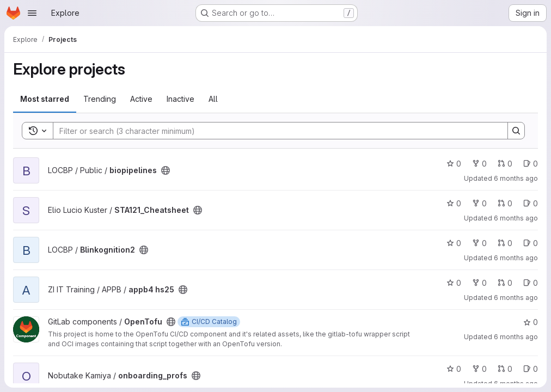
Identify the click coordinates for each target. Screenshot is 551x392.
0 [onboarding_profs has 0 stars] (454, 369)
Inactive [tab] (180, 99)
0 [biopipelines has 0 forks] (479, 164)
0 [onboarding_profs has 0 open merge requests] (505, 369)
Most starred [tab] (45, 99)
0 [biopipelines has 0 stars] (454, 164)
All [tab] (213, 99)
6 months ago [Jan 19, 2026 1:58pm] (516, 178)
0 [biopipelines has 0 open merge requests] (505, 164)
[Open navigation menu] (32, 13)
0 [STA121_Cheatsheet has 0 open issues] (531, 203)
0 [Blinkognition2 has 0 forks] (479, 243)
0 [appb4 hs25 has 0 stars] (454, 283)
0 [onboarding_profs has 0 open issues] (531, 369)
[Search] (275, 131)
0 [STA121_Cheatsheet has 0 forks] (479, 203)
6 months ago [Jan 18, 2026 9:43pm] (516, 258)
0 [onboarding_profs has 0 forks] (479, 369)
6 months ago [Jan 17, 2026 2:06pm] (516, 337)
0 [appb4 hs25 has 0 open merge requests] (505, 283)
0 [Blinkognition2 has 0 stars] (454, 243)
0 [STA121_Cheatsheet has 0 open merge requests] (505, 203)
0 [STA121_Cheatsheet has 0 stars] (454, 203)
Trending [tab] (100, 99)
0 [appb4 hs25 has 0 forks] (479, 283)
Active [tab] (141, 99)
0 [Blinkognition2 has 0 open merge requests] (505, 243)
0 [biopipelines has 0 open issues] (531, 164)
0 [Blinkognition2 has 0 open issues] (531, 243)
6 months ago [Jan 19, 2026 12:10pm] (516, 218)
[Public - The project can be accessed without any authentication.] (166, 170)
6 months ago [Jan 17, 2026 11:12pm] (516, 298)
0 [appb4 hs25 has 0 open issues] (531, 283)
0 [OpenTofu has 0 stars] (531, 322)
